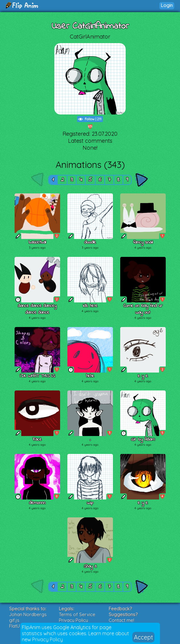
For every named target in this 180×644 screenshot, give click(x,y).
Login (167, 5)
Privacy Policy (48, 639)
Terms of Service (77, 614)
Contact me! (121, 620)
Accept (143, 637)
